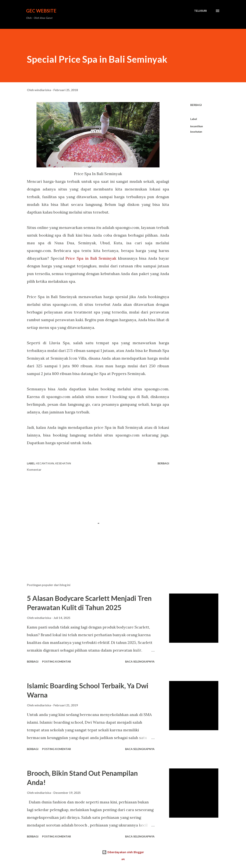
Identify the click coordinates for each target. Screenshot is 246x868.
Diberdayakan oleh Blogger (123, 852)
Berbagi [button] (196, 105)
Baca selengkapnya (140, 661)
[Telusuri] (200, 11)
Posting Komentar (57, 661)
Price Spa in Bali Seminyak (91, 258)
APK (123, 859)
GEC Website (41, 11)
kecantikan (197, 126)
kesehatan (196, 132)
